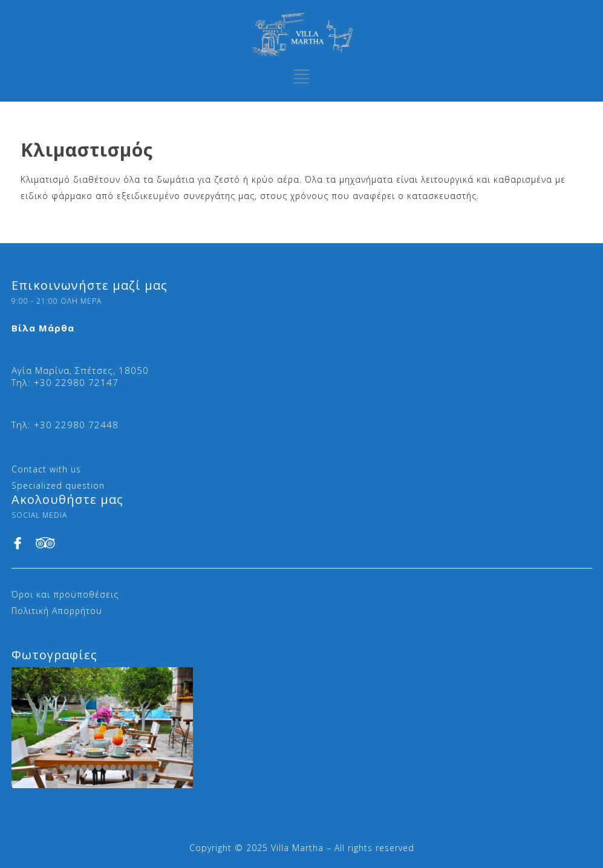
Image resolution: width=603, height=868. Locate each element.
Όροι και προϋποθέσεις (65, 594)
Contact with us (46, 469)
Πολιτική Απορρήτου (57, 611)
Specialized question (58, 485)
